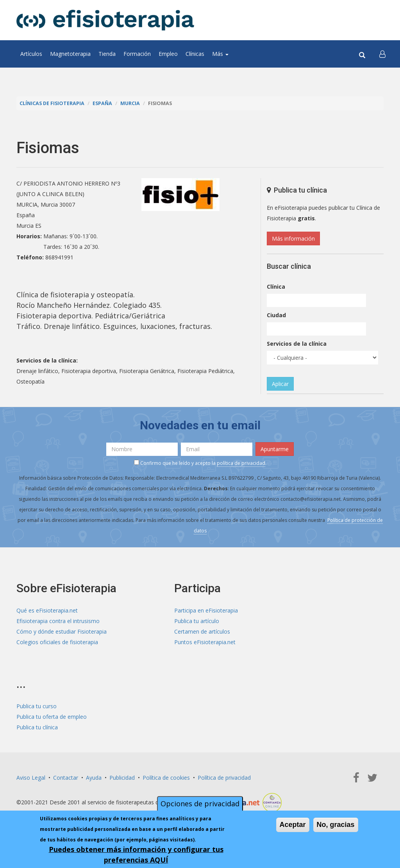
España (102, 103)
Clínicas (195, 54)
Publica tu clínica (37, 727)
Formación (137, 54)
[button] (382, 54)
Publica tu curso (37, 706)
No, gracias (336, 825)
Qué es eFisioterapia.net (47, 610)
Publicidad (122, 778)
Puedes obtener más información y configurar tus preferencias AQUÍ (136, 855)
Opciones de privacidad (200, 804)
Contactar (66, 778)
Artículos (31, 54)
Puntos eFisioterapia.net (205, 642)
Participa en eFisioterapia (206, 610)
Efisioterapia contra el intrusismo (58, 621)
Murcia (130, 103)
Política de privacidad (224, 778)
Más (220, 54)
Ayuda (94, 778)
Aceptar (293, 825)
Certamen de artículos (202, 631)
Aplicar (280, 384)
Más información (293, 238)
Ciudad (276, 315)
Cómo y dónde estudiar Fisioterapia (62, 631)
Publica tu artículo (197, 621)
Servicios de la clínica (297, 344)
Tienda (107, 54)
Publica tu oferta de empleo (52, 717)
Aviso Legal (31, 778)
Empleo (168, 54)
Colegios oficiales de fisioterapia (57, 642)
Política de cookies (166, 778)
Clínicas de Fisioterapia (52, 103)
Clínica (276, 287)
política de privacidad (241, 463)
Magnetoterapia (70, 54)
